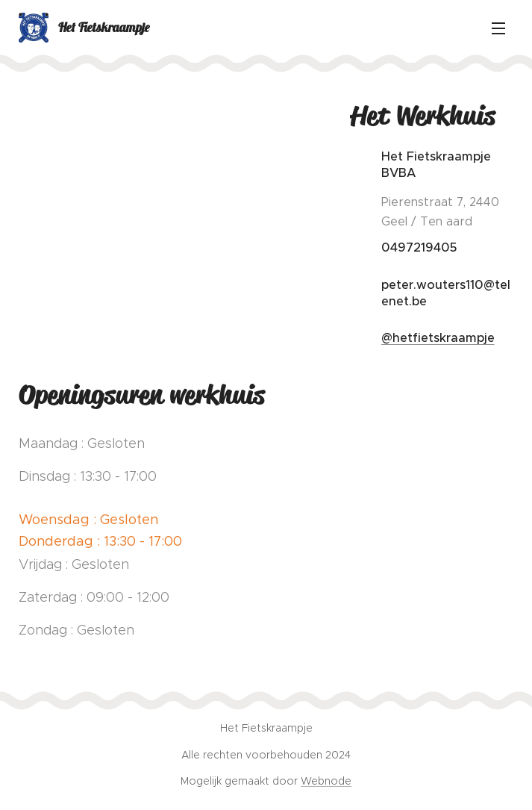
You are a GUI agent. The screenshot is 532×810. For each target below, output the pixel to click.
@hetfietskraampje (437, 338)
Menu (498, 28)
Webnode (326, 781)
